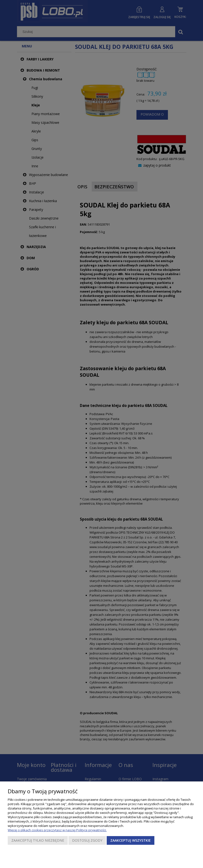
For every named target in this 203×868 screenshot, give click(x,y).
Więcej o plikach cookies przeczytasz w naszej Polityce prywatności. (57, 830)
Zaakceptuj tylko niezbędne (38, 840)
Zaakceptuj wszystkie (131, 840)
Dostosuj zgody (87, 840)
